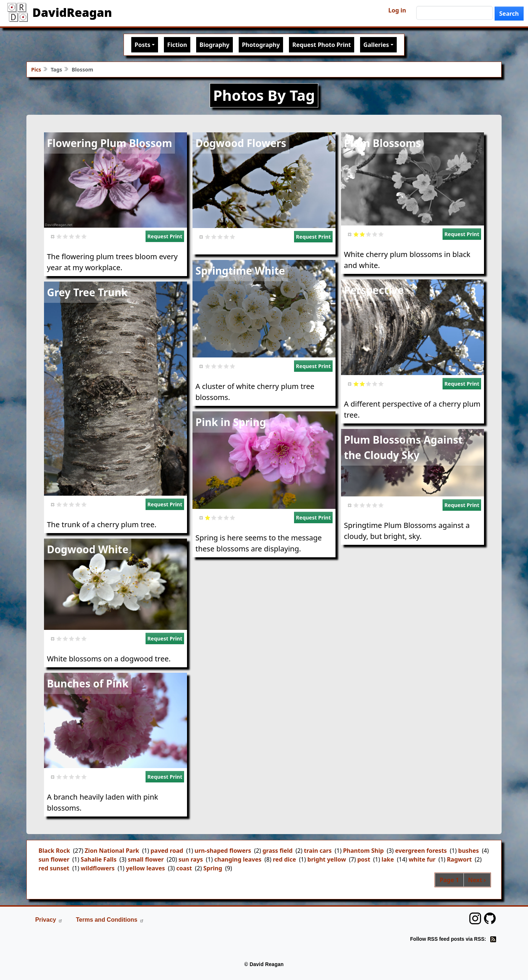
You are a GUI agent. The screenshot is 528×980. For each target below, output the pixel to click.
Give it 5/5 (84, 236)
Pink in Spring (231, 422)
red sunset (54, 868)
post (364, 859)
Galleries (376, 45)
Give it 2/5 (65, 236)
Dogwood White (88, 549)
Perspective (374, 290)
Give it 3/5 (72, 236)
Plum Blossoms (382, 143)
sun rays (191, 859)
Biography (214, 45)
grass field (278, 851)
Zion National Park (112, 851)
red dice (284, 859)
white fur (422, 859)
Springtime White (240, 271)
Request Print (165, 236)
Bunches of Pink (88, 683)
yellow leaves (145, 868)
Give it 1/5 (59, 236)
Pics (36, 69)
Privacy (49, 920)
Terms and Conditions (110, 920)
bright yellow (327, 859)
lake (388, 859)
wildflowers (98, 868)
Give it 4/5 (78, 236)
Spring (212, 868)
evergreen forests (421, 851)
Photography (261, 45)
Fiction (177, 45)
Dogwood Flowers (241, 143)
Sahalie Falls (99, 859)
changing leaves (238, 859)
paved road (167, 851)
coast (184, 868)
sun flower (54, 859)
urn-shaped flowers (223, 851)
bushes (469, 851)
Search (509, 14)
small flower (146, 859)
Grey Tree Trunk (87, 292)
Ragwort (459, 859)
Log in (397, 10)
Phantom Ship (363, 851)
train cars (318, 851)
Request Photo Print (322, 45)
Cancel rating (53, 236)
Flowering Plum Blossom (109, 143)
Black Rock (54, 851)
